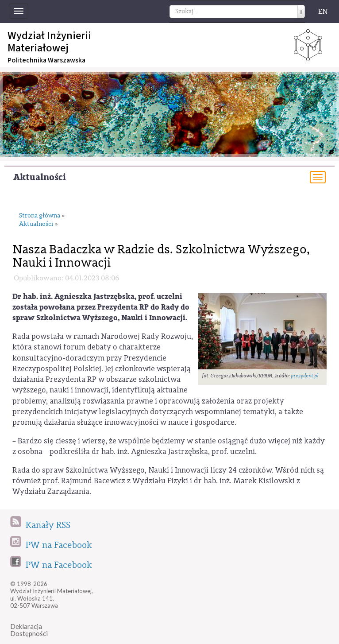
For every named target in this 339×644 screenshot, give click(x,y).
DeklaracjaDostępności (29, 630)
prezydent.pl (305, 376)
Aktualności (40, 177)
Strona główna (40, 216)
